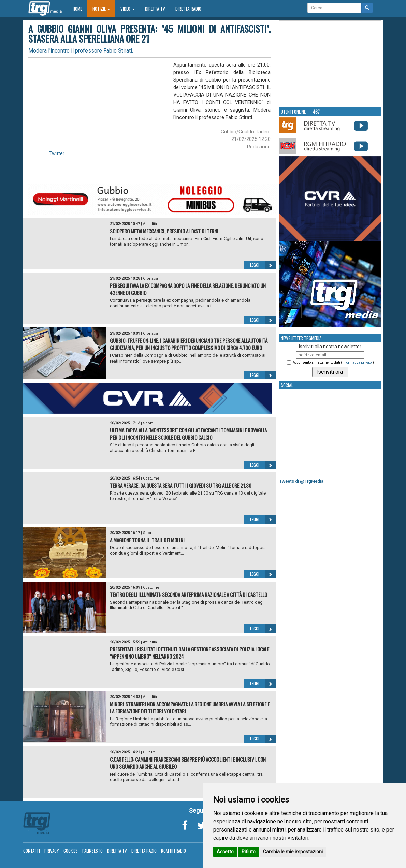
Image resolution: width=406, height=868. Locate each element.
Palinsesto (92, 851)
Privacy (52, 851)
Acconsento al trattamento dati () (333, 362)
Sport (148, 423)
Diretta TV (155, 9)
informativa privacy (357, 362)
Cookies (71, 851)
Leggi (263, 265)
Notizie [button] (101, 9)
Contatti (32, 851)
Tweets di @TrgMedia (301, 481)
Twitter (57, 153)
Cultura (149, 752)
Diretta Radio (188, 9)
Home (80, 8)
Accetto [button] (225, 852)
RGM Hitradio (173, 851)
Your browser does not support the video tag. (331, 63)
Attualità (150, 224)
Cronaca (150, 278)
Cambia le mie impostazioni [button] (293, 852)
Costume (151, 478)
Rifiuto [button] (249, 852)
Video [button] (128, 9)
